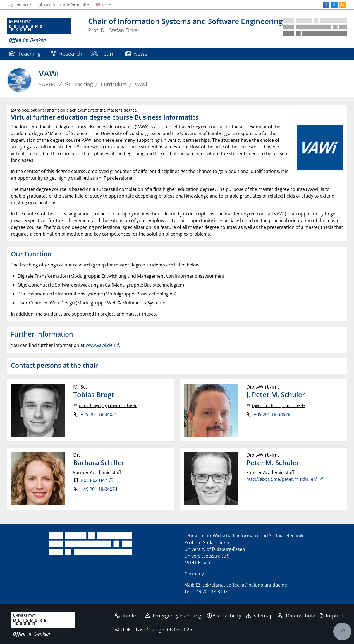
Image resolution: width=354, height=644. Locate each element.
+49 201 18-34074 (99, 489)
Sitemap (259, 616)
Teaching (25, 53)
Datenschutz (296, 616)
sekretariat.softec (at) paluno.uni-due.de (245, 585)
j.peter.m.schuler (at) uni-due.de (278, 406)
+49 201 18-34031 (99, 414)
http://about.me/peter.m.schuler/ (282, 479)
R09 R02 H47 (94, 480)
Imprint (331, 616)
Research (67, 53)
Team (103, 53)
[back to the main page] (315, 31)
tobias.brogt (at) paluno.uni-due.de (108, 406)
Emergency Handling (173, 616)
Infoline (128, 616)
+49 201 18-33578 (272, 414)
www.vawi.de (99, 345)
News (136, 53)
